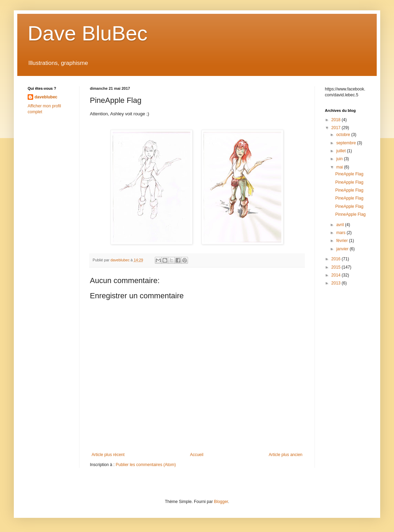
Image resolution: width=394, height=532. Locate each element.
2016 (337, 259)
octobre (344, 135)
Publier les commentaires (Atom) (146, 465)
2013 (337, 283)
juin (340, 159)
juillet (342, 151)
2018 (337, 120)
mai (340, 167)
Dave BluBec (88, 33)
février (343, 241)
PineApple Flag (349, 174)
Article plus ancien (286, 455)
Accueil (197, 455)
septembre (347, 143)
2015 (337, 267)
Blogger (221, 502)
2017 (337, 128)
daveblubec (46, 97)
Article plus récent (108, 455)
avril (341, 225)
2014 (337, 275)
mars (341, 233)
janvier (343, 249)
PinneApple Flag (350, 214)
